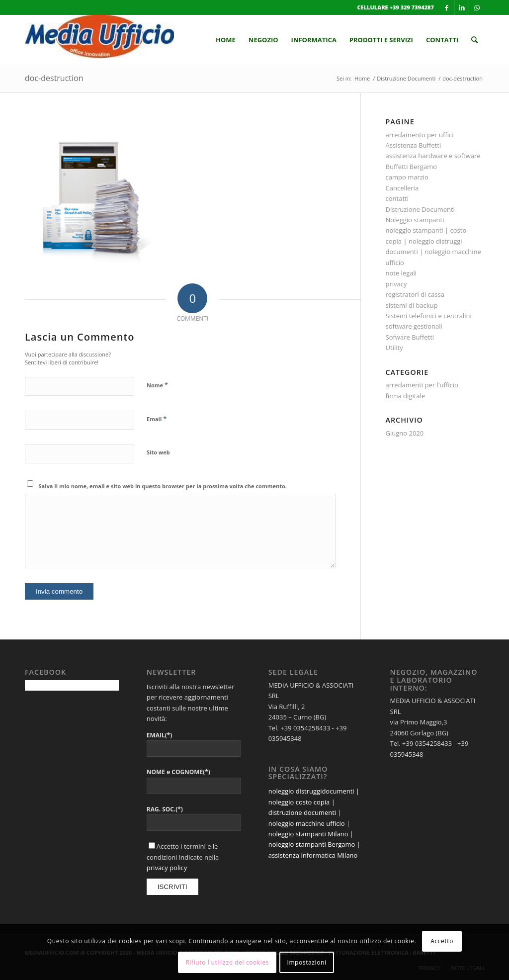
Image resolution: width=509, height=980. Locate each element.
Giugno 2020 (405, 433)
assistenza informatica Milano (313, 855)
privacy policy (167, 868)
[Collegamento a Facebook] (447, 7)
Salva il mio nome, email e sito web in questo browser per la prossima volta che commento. (163, 486)
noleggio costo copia (299, 802)
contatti (397, 198)
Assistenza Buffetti (414, 145)
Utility (394, 348)
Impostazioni (306, 962)
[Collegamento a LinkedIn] (462, 7)
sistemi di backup (412, 305)
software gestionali (414, 326)
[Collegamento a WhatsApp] (477, 7)
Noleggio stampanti (415, 220)
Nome (157, 385)
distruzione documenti (302, 812)
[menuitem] (226, 40)
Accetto (442, 941)
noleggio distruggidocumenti (311, 791)
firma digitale (406, 396)
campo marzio (407, 177)
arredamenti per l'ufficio (422, 385)
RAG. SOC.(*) (165, 809)
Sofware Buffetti (410, 337)
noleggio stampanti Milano (308, 834)
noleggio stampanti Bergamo (312, 844)
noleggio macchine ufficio (307, 823)
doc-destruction (54, 78)
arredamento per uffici (420, 135)
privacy (396, 284)
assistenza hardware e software (433, 156)
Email (157, 419)
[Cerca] (474, 40)
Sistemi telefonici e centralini (429, 316)
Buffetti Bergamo (412, 167)
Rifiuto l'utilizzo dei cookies (227, 962)
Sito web (158, 452)
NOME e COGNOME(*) (178, 772)
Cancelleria (402, 188)
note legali (401, 273)
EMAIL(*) (160, 735)
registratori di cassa (415, 294)
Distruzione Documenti (420, 209)
